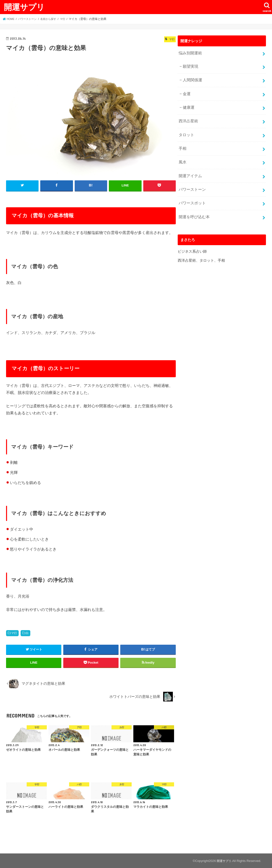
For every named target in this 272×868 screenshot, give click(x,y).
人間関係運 (192, 78)
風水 (182, 155)
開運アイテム (190, 168)
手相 (182, 142)
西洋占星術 (188, 117)
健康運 (188, 104)
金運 (186, 91)
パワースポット (191, 194)
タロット (186, 129)
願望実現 (190, 65)
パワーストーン (191, 181)
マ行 (14, 633)
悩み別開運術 (190, 53)
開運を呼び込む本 (193, 206)
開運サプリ (24, 7)
